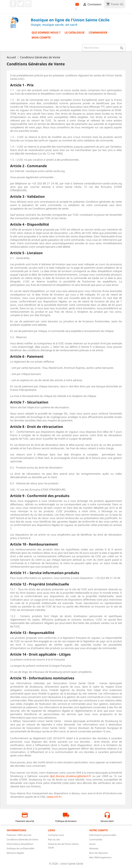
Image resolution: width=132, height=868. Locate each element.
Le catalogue (75, 33)
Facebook (13, 4)
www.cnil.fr (54, 797)
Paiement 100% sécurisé (19, 835)
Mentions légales (15, 853)
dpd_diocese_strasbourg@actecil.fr (70, 776)
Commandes (96, 839)
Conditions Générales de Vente (22, 839)
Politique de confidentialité (20, 848)
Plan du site (54, 839)
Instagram (28, 4)
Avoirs (92, 844)
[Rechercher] (104, 48)
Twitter (21, 4)
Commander (98, 33)
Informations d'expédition (20, 844)
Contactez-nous (56, 835)
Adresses (94, 848)
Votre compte (98, 830)
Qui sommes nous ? (46, 33)
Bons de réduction (99, 853)
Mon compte (41, 37)
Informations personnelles (103, 835)
